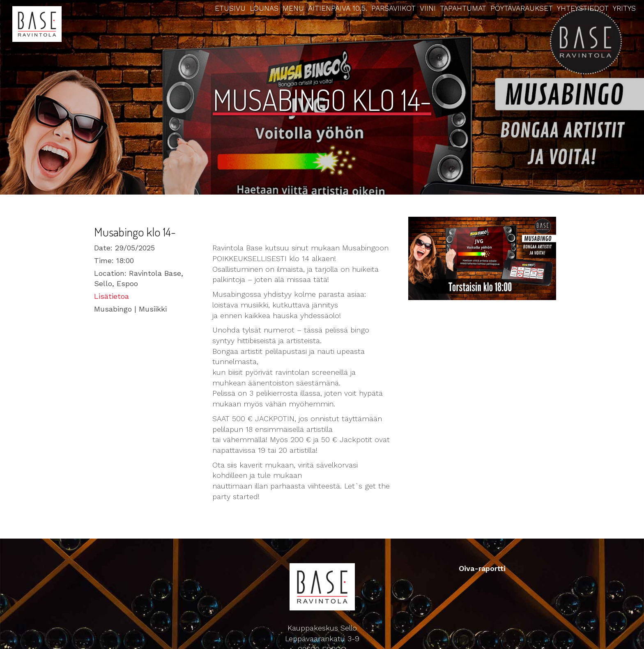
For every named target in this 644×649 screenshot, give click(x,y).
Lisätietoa (112, 296)
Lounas (264, 8)
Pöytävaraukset (522, 8)
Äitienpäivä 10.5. (338, 8)
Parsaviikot (393, 8)
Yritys (624, 8)
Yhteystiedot (583, 8)
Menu (293, 8)
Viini (428, 8)
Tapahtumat (463, 8)
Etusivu (230, 8)
